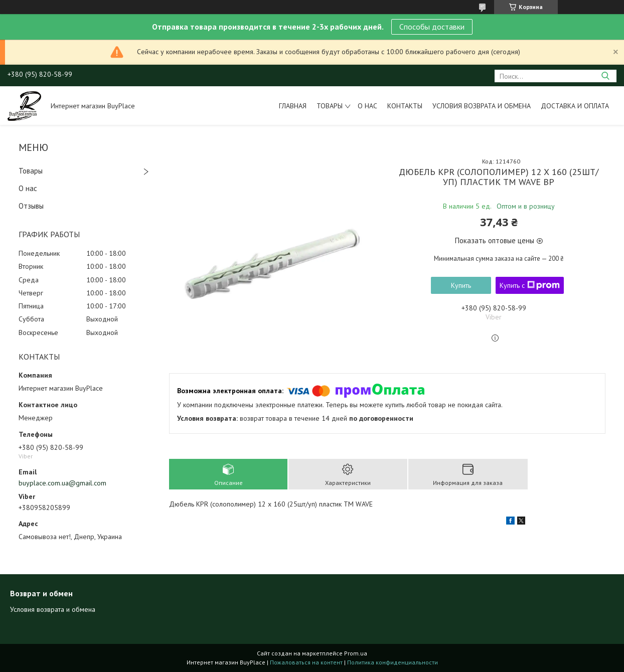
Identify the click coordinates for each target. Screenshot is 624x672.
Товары (330, 106)
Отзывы (31, 206)
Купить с (530, 285)
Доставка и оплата (575, 106)
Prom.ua (356, 653)
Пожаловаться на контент (306, 662)
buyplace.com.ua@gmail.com (62, 483)
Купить (461, 285)
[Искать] (605, 76)
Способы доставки (432, 27)
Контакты (405, 106)
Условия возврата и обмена (482, 106)
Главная (293, 106)
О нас (367, 106)
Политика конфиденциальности (393, 662)
